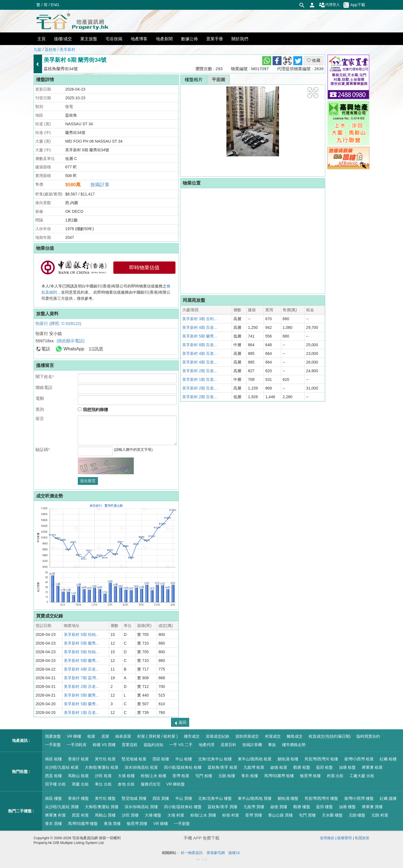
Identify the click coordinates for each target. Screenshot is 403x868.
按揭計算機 (252, 745)
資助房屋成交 (247, 736)
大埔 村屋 (176, 815)
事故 (272, 745)
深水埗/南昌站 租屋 (141, 767)
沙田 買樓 (130, 815)
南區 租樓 (53, 759)
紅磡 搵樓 (388, 798)
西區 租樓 (161, 759)
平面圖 (219, 80)
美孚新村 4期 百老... (81, 669)
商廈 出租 (80, 784)
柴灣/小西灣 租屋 (359, 759)
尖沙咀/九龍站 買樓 (62, 807)
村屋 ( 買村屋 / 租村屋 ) (157, 736)
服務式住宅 (151, 784)
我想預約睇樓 (93, 410)
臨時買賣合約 (368, 736)
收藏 (314, 60)
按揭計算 (100, 185)
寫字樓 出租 (55, 784)
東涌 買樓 (112, 824)
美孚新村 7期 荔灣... (81, 678)
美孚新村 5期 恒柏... (81, 635)
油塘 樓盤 (347, 807)
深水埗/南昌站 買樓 (141, 807)
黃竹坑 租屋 (105, 759)
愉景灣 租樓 (310, 776)
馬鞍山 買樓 (105, 815)
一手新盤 (53, 745)
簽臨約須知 (153, 745)
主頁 (41, 39)
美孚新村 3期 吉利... (200, 319)
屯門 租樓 (204, 776)
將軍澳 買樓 (372, 807)
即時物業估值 (144, 268)
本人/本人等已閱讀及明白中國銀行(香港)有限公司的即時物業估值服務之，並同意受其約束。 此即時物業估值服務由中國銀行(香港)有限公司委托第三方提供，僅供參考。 (106, 292)
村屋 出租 (335, 776)
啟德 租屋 (279, 767)
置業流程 (130, 745)
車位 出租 (103, 784)
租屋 (91, 736)
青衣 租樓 (250, 776)
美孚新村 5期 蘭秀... (81, 643)
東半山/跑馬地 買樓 (255, 798)
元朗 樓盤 (357, 815)
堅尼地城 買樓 (134, 798)
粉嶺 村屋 (231, 815)
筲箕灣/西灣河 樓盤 (321, 798)
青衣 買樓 (53, 824)
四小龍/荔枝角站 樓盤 (183, 807)
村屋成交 (273, 736)
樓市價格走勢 (294, 745)
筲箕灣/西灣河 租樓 (321, 759)
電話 (46, 349)
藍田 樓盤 (325, 807)
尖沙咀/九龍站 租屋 (62, 767)
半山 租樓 (184, 759)
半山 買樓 (184, 798)
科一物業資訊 (192, 853)
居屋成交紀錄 (217, 736)
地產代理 (207, 745)
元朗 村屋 (380, 815)
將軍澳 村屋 (55, 815)
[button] (313, 93)
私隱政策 (362, 838)
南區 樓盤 (53, 798)
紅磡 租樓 (388, 759)
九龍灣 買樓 (254, 807)
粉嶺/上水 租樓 (154, 776)
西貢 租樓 (53, 776)
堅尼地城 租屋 (134, 759)
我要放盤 (53, 736)
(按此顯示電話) (71, 341)
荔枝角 (51, 49)
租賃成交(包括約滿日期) (330, 736)
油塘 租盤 (347, 767)
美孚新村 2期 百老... (81, 687)
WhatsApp (74, 349)
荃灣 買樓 (254, 815)
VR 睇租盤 (176, 784)
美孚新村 (67, 49)
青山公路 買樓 (280, 815)
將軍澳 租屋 (372, 767)
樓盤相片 (194, 80)
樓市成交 (192, 736)
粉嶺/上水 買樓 (203, 815)
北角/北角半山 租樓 (215, 759)
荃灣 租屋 (181, 776)
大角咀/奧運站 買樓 (102, 807)
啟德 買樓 (279, 807)
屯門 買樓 (307, 815)
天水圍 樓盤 (332, 815)
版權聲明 (345, 838)
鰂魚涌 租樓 (288, 759)
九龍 (38, 49)
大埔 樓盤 (153, 815)
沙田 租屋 (103, 776)
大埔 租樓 (126, 776)
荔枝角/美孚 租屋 (222, 767)
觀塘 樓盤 (302, 807)
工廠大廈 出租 (362, 776)
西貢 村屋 (80, 815)
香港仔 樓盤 (78, 798)
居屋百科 (228, 745)
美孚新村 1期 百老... (81, 713)
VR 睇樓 (74, 736)
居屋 (105, 736)
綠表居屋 (123, 736)
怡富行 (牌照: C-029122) (58, 323)
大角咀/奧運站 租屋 (102, 767)
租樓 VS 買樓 (104, 745)
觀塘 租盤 (302, 767)
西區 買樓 (161, 798)
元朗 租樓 (227, 776)
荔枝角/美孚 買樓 (222, 807)
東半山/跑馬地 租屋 (255, 759)
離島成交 (295, 736)
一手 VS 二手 (181, 745)
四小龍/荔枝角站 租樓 (183, 767)
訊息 (99, 349)
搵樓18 (234, 853)
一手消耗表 (77, 745)
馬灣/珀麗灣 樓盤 (83, 824)
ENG (55, 5)
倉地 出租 (126, 784)
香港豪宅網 (216, 853)
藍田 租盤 (325, 767)
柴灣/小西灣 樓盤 (359, 798)
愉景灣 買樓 (137, 824)
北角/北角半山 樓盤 (215, 798)
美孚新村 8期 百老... (200, 345)
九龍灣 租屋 (254, 767)
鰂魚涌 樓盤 (288, 798)
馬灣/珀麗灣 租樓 (279, 776)
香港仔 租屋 (78, 759)
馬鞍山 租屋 (78, 776)
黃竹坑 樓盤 (105, 798)
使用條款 (327, 838)
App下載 (354, 5)
